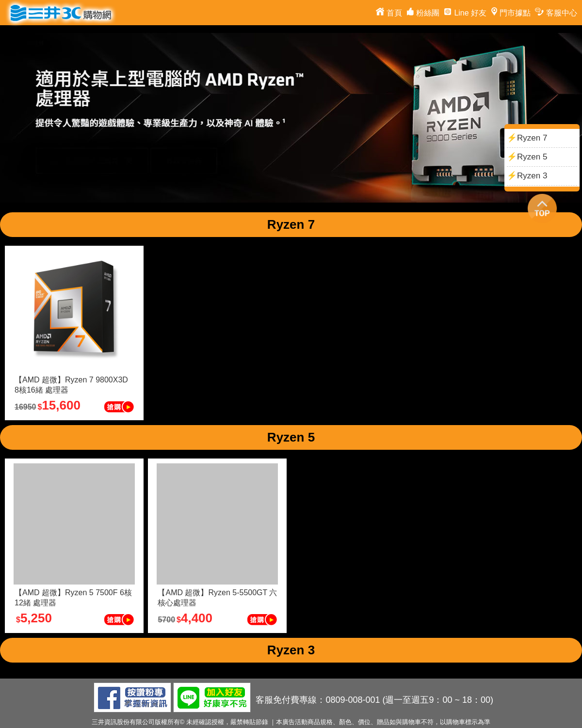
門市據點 (510, 13)
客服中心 (555, 13)
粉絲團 (422, 13)
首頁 (388, 13)
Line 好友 (464, 13)
